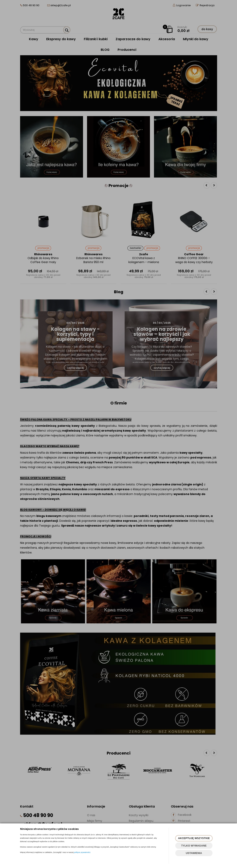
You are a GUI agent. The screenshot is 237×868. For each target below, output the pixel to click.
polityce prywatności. (83, 852)
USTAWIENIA (194, 853)
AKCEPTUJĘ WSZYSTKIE (194, 838)
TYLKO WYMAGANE (194, 846)
